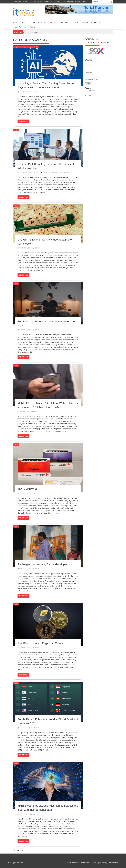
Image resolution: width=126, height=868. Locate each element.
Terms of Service (68, 2)
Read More (23, 121)
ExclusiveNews (37, 2)
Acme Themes (113, 863)
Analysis (53, 22)
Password (89, 73)
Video (76, 22)
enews (36, 92)
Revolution (59, 173)
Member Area (49, 2)
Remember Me (91, 80)
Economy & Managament (91, 22)
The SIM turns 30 (28, 489)
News (24, 22)
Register (33, 27)
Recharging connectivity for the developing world (46, 564)
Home (16, 22)
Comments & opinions (38, 22)
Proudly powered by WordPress (77, 863)
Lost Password (20, 27)
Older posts (20, 850)
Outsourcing (65, 22)
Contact (58, 2)
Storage (66, 173)
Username (89, 66)
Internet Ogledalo (81, 2)
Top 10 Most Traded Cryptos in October (41, 643)
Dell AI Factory (48, 173)
